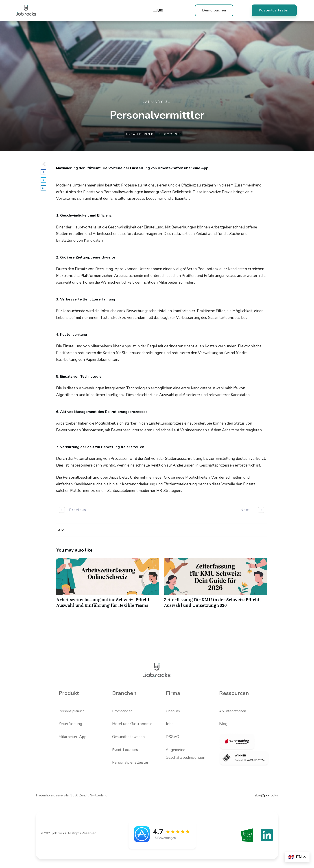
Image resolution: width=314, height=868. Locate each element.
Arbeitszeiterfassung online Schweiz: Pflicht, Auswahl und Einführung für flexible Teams (108, 585)
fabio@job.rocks (266, 795)
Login (158, 10)
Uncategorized (140, 134)
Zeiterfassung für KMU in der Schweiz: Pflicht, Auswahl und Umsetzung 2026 (215, 585)
